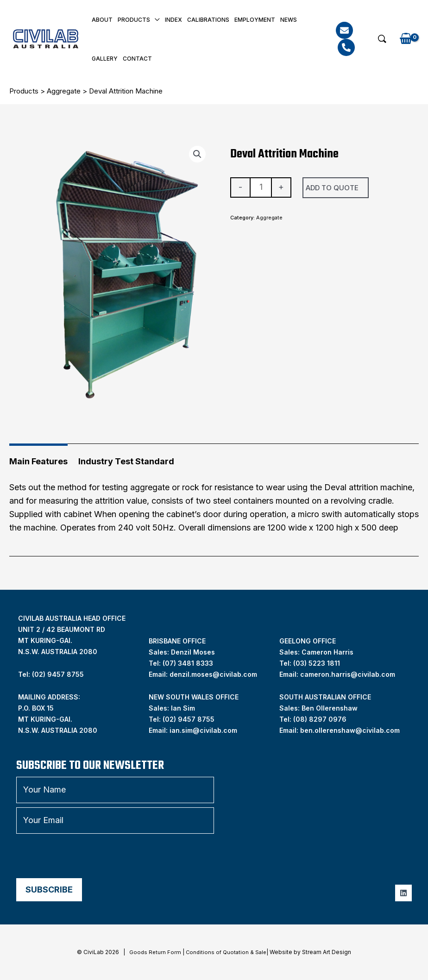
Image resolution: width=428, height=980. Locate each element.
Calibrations (208, 20)
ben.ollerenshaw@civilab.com (350, 730)
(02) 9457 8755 (189, 719)
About (102, 20)
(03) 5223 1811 (317, 663)
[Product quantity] (261, 187)
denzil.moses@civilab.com (213, 674)
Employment (255, 20)
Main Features (38, 461)
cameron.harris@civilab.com (348, 674)
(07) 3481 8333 (188, 663)
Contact (137, 59)
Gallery (105, 59)
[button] (382, 39)
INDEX (173, 20)
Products (134, 20)
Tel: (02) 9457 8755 (51, 674)
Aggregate (64, 91)
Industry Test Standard (126, 461)
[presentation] (87, 856)
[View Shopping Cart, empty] (406, 39)
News (289, 20)
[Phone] (346, 47)
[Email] (344, 30)
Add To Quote (332, 188)
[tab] (38, 458)
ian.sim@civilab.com (203, 730)
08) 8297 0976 (321, 719)
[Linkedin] (403, 893)
